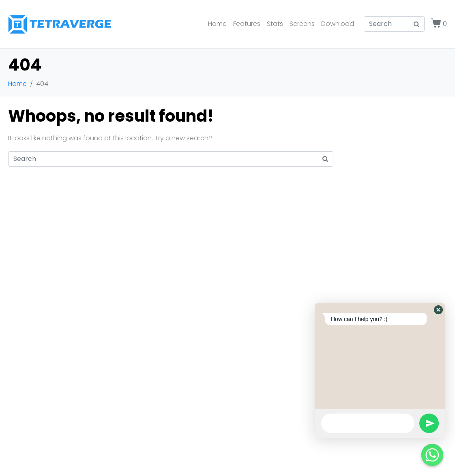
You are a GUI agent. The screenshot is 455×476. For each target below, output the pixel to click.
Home (217, 24)
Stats (275, 24)
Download (338, 24)
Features (247, 24)
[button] (438, 310)
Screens (302, 24)
